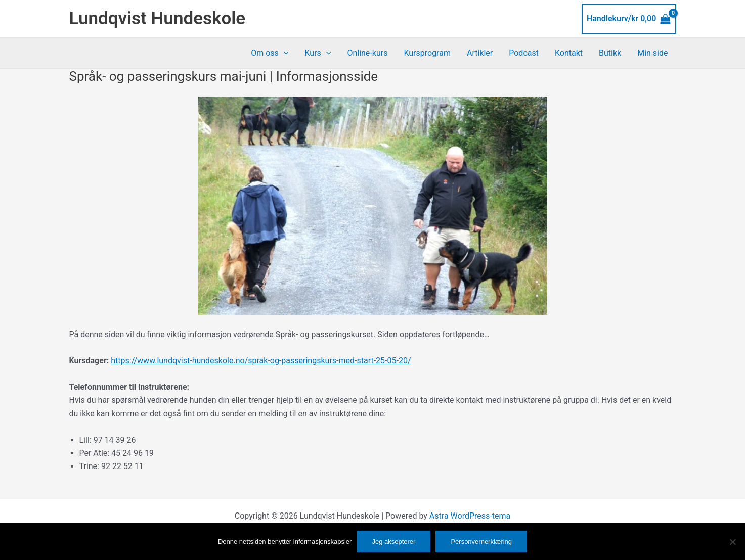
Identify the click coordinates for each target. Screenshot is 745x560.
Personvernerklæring (481, 542)
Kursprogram (427, 53)
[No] (732, 542)
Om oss (270, 53)
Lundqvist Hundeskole (158, 18)
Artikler (480, 53)
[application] (284, 53)
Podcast (524, 53)
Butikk (610, 53)
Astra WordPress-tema (470, 516)
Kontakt (569, 53)
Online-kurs (367, 53)
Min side (652, 53)
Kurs (318, 53)
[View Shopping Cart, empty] (629, 19)
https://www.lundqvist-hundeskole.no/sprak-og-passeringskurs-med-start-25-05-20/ (261, 361)
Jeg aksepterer (393, 542)
